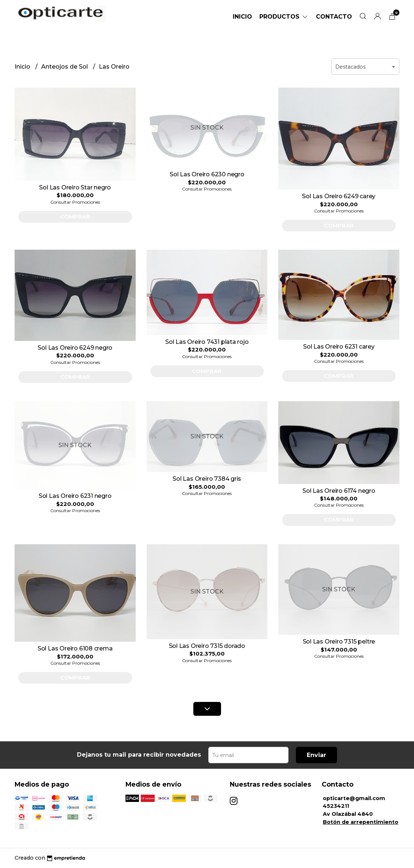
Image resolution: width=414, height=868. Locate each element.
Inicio (242, 17)
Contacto (334, 17)
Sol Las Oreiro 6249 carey (339, 196)
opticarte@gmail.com (354, 798)
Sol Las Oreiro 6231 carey (339, 347)
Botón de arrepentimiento (361, 822)
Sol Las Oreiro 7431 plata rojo (207, 342)
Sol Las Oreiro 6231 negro (75, 496)
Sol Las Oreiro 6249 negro (75, 348)
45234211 (336, 806)
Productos (284, 17)
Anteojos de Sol (65, 67)
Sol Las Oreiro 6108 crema (75, 648)
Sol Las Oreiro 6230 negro (207, 174)
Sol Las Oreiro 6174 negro (339, 491)
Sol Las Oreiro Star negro (75, 187)
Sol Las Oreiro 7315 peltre (339, 642)
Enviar (316, 755)
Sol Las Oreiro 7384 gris (207, 479)
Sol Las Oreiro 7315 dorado (207, 646)
